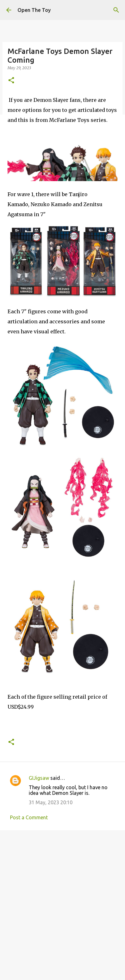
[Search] (116, 10)
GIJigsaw (39, 778)
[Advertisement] (62, 902)
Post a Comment (29, 817)
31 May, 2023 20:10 (51, 802)
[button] (11, 81)
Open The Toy (34, 10)
